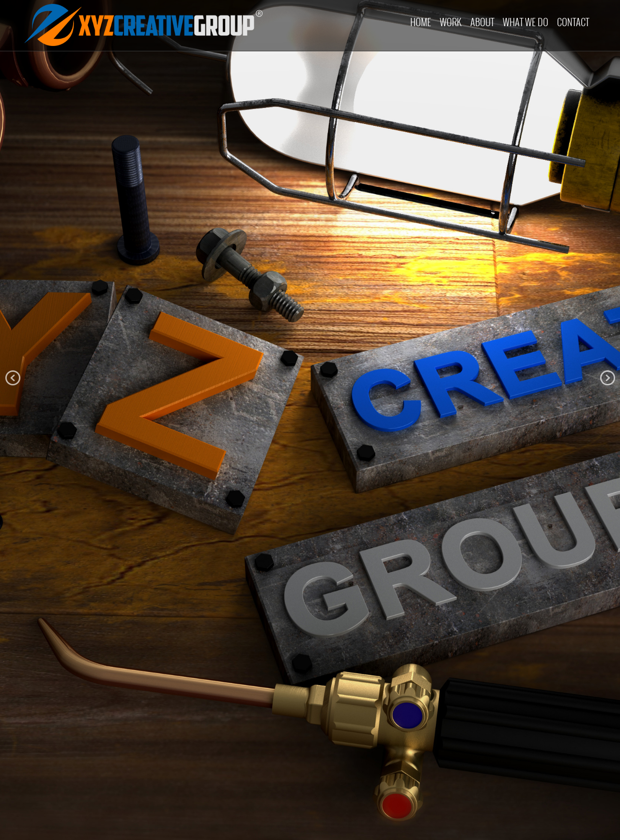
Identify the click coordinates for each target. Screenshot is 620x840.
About (482, 22)
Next (607, 378)
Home (421, 22)
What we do (526, 22)
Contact (573, 22)
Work (451, 22)
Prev (13, 378)
